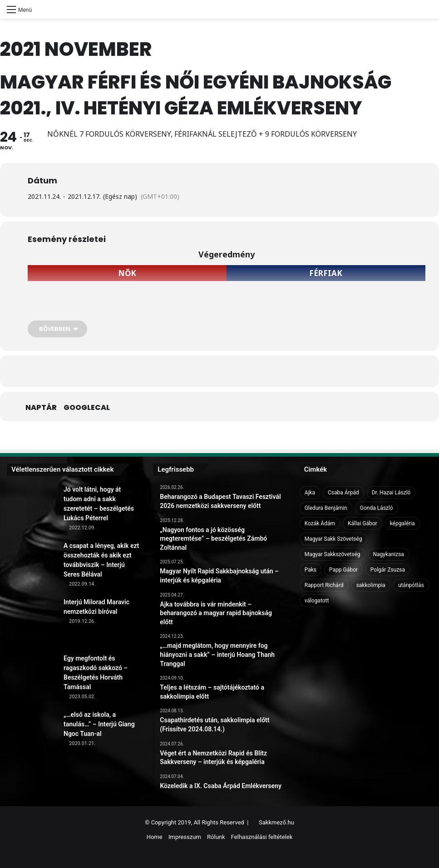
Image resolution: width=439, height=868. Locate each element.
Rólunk (216, 837)
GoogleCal (87, 408)
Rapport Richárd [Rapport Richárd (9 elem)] (324, 585)
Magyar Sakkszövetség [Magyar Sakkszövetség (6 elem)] (333, 554)
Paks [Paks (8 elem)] (311, 570)
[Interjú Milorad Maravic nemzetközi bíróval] (32, 622)
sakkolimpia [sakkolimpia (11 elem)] (371, 585)
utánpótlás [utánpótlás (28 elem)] (411, 585)
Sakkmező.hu (276, 822)
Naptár (41, 408)
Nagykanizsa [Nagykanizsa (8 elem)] (389, 554)
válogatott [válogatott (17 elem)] (317, 601)
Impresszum (185, 837)
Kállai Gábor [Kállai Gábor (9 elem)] (363, 523)
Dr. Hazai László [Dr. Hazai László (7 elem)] (391, 493)
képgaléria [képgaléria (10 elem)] (402, 523)
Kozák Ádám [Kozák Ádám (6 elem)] (320, 523)
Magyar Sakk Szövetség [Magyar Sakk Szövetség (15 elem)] (333, 539)
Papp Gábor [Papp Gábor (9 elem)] (343, 570)
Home (155, 837)
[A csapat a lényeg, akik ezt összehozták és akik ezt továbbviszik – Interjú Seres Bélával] (32, 566)
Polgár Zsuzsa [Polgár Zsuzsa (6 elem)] (388, 570)
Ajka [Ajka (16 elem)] (310, 493)
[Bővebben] (57, 329)
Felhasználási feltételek (262, 837)
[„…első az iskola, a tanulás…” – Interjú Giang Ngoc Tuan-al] (32, 735)
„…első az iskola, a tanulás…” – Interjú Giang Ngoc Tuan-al (99, 724)
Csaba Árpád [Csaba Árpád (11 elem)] (343, 493)
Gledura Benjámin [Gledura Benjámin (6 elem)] (326, 508)
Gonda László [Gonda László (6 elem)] (377, 508)
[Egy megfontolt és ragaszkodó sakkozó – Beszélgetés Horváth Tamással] (32, 679)
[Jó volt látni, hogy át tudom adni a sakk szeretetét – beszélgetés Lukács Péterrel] (32, 510)
